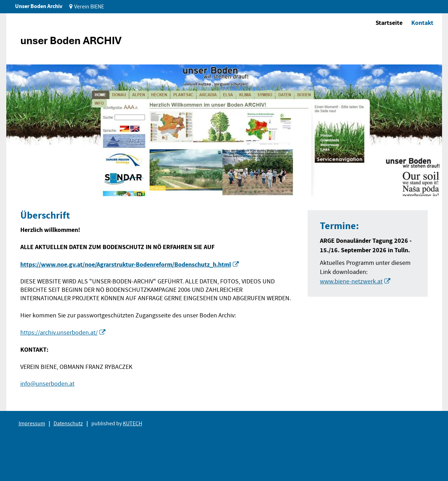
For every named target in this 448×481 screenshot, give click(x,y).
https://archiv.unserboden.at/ (59, 333)
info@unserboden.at (47, 384)
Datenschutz (68, 424)
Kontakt (422, 23)
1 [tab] (23, 185)
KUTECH (132, 424)
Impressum (32, 424)
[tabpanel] (224, 130)
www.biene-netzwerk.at (351, 281)
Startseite (389, 23)
